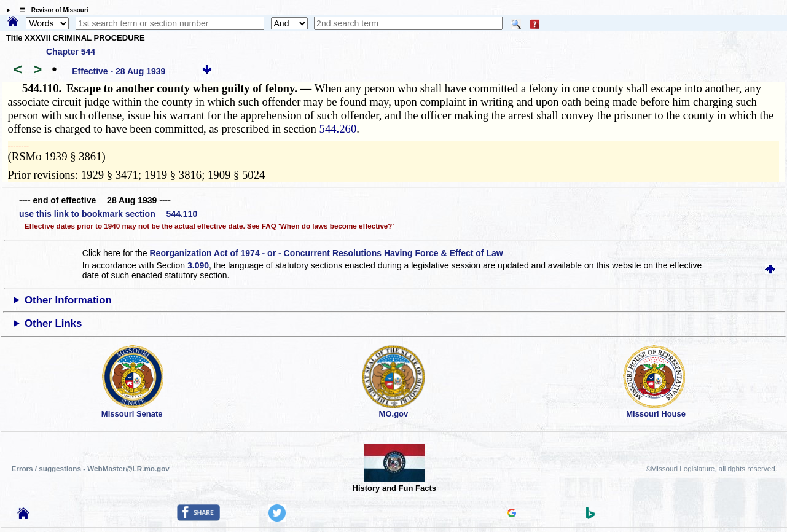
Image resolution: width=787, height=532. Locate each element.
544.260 (338, 129)
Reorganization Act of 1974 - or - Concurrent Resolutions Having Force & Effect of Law (326, 253)
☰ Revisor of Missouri (51, 10)
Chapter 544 (71, 52)
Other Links (53, 323)
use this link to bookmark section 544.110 (108, 214)
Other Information (68, 300)
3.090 (198, 265)
